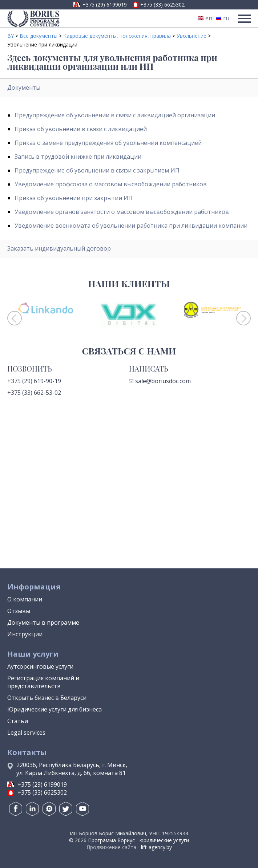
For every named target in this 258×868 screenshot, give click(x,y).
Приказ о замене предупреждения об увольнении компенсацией (108, 143)
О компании (25, 599)
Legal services (26, 733)
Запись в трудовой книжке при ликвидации (78, 157)
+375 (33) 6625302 (162, 5)
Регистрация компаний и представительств (43, 682)
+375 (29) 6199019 (105, 5)
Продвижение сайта (111, 847)
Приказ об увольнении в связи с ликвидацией (81, 129)
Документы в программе (43, 622)
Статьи (18, 721)
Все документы (39, 36)
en (205, 18)
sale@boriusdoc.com (160, 381)
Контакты (27, 752)
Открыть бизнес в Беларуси (47, 698)
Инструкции (25, 634)
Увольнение (192, 36)
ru (223, 18)
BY (11, 36)
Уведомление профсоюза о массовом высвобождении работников (111, 184)
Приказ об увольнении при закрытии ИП (74, 198)
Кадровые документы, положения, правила (117, 36)
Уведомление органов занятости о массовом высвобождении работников (122, 212)
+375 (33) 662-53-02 (34, 393)
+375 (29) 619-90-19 (34, 381)
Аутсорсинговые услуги (40, 666)
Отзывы (19, 611)
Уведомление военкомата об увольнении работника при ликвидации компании (131, 226)
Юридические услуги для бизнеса (55, 709)
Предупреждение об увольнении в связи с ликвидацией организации (115, 115)
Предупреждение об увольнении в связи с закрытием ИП (97, 170)
